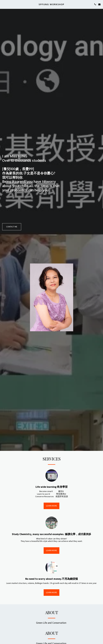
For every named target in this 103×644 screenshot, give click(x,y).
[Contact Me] (12, 227)
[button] (3, 4)
